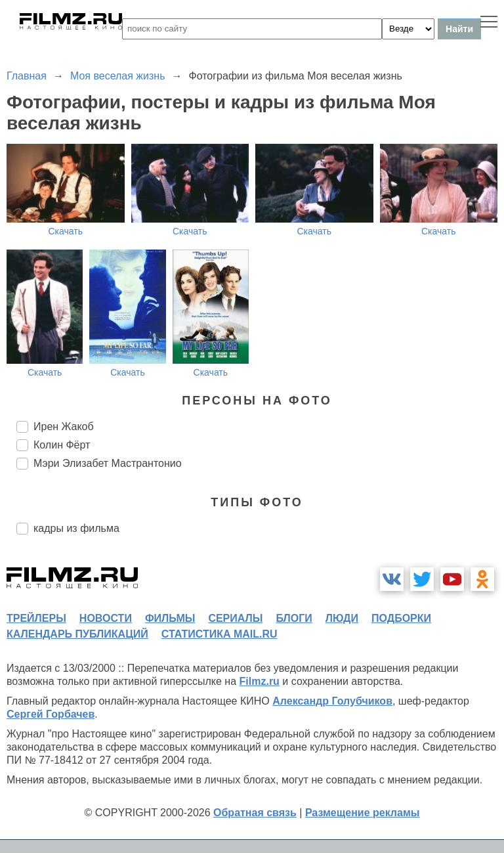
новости (106, 618)
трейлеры (36, 618)
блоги (294, 618)
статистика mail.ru (220, 634)
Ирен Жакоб (64, 426)
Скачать (66, 231)
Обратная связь (255, 813)
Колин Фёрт (62, 445)
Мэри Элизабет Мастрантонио (108, 463)
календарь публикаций (77, 634)
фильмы (170, 618)
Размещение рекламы (363, 813)
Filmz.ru (260, 681)
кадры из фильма (76, 528)
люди (342, 618)
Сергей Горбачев (51, 714)
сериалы (235, 618)
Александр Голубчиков (332, 701)
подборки (401, 618)
